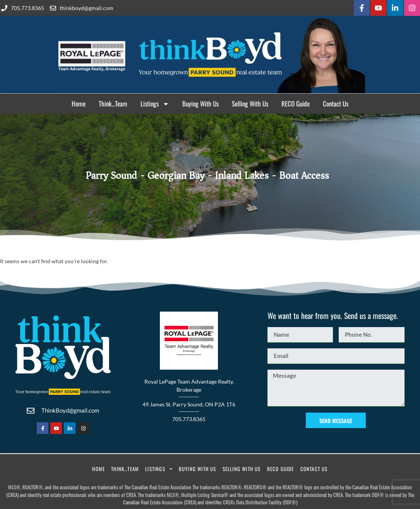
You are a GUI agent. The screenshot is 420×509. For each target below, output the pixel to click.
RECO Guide (296, 102)
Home (79, 102)
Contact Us (336, 102)
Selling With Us (250, 102)
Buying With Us (201, 102)
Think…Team (113, 102)
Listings (155, 103)
